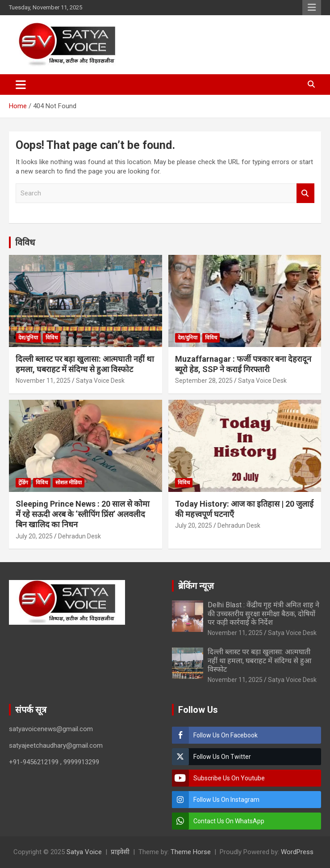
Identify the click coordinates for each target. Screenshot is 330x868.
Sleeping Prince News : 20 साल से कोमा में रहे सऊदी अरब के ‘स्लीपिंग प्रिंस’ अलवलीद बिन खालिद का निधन (83, 514)
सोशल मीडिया (69, 483)
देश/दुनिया (28, 338)
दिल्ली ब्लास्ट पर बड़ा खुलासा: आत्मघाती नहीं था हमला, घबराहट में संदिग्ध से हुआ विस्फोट (259, 660)
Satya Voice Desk (100, 381)
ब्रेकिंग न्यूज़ (196, 586)
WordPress (297, 852)
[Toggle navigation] (21, 85)
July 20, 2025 (34, 536)
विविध (25, 242)
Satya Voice (84, 852)
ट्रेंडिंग (23, 483)
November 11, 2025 (43, 381)
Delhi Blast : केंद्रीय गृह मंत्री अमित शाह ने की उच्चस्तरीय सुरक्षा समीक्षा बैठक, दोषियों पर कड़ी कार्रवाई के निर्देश (263, 613)
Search (305, 193)
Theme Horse (191, 852)
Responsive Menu (312, 8)
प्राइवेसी (120, 852)
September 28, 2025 (204, 381)
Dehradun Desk (79, 536)
